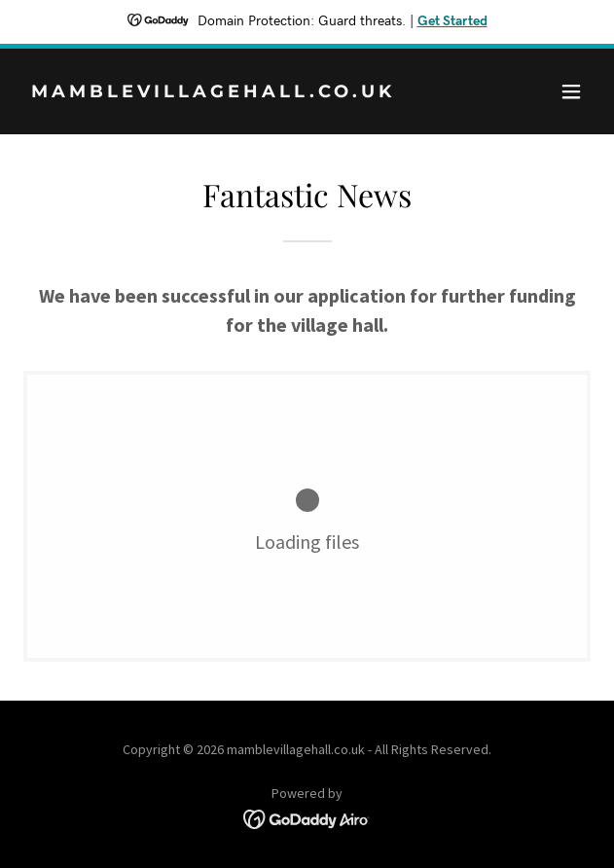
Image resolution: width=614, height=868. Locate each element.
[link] (222, 91)
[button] (571, 91)
